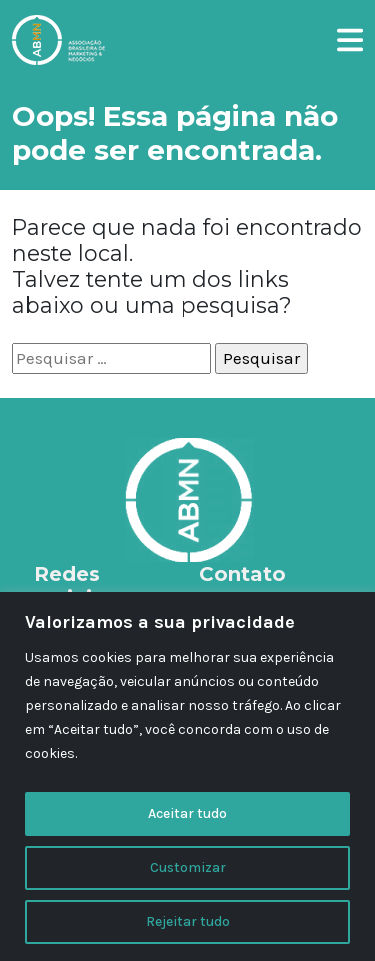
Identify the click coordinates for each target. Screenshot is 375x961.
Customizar (188, 867)
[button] (350, 37)
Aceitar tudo (187, 813)
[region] (187, 776)
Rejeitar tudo (188, 921)
